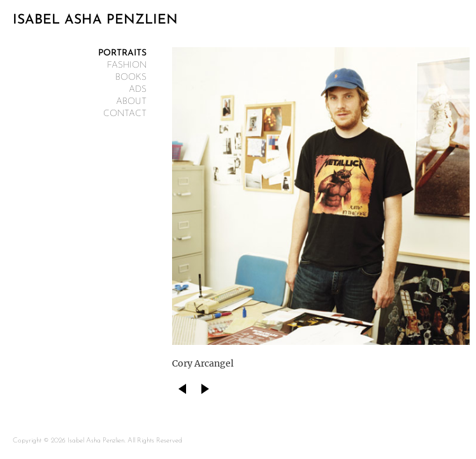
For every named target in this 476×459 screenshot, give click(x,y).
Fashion (127, 65)
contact (125, 114)
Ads (138, 90)
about (131, 102)
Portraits (122, 53)
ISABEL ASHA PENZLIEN (95, 20)
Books (131, 77)
